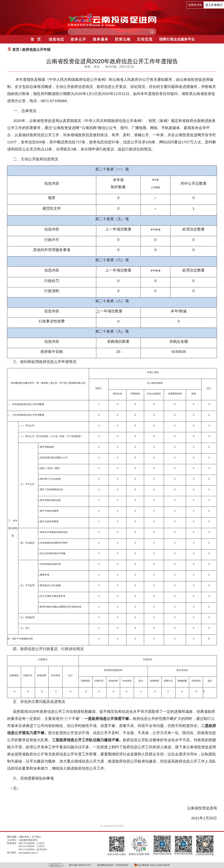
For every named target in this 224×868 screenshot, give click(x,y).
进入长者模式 (214, 5)
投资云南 (123, 39)
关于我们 (36, 837)
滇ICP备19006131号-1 (80, 865)
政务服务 (101, 39)
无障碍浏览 (195, 5)
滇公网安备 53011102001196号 (152, 865)
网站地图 (12, 837)
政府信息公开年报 (36, 50)
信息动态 (56, 39)
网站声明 (24, 837)
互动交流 (145, 39)
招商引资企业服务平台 (177, 39)
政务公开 (79, 39)
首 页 (36, 39)
